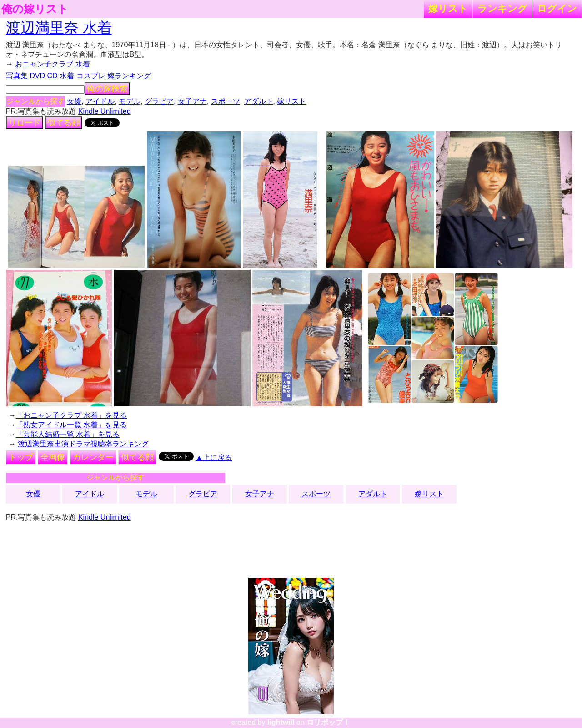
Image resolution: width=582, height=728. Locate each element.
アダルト (259, 101)
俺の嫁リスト (35, 9)
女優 (74, 101)
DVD (37, 76)
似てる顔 (64, 123)
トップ (21, 457)
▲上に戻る (214, 458)
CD (52, 76)
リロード (25, 123)
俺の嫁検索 (107, 89)
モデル (130, 101)
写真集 (17, 76)
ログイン (557, 8)
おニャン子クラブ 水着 (52, 64)
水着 (67, 76)
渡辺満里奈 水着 (59, 28)
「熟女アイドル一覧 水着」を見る (71, 425)
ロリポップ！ (328, 722)
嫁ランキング (129, 76)
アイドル (100, 101)
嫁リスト (448, 8)
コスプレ (91, 76)
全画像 (53, 457)
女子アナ (192, 101)
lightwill (281, 722)
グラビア (159, 101)
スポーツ (226, 101)
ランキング (502, 8)
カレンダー (93, 457)
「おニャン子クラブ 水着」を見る (71, 415)
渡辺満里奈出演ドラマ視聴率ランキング (83, 444)
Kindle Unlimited (105, 111)
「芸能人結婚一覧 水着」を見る (68, 434)
